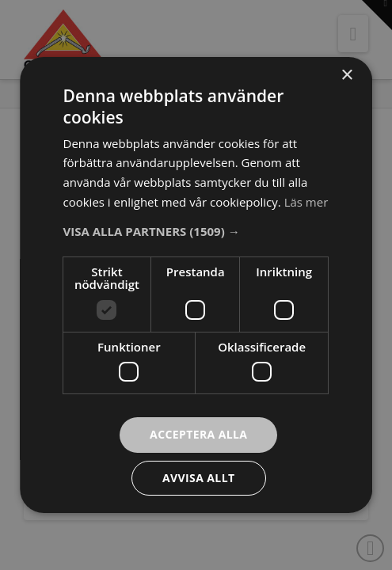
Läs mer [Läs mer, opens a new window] (306, 202)
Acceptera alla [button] (198, 434)
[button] (196, 231)
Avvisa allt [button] (198, 478)
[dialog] (196, 285)
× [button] (346, 76)
